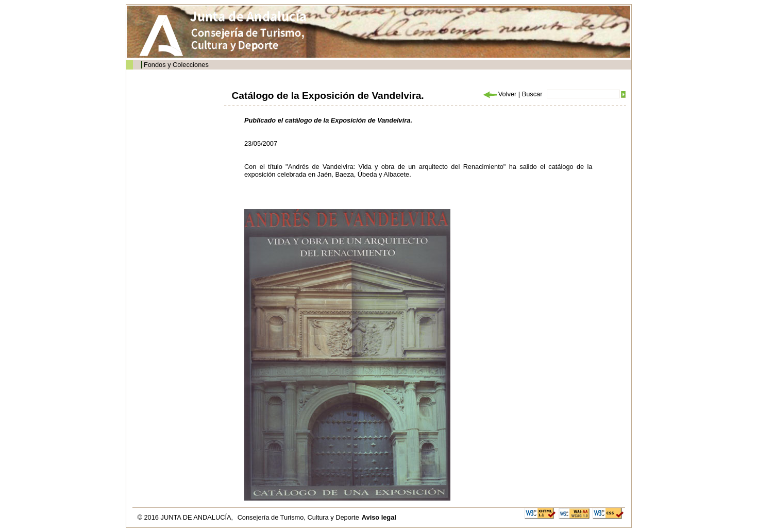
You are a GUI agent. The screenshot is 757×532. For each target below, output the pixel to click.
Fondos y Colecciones (176, 65)
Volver (499, 94)
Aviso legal (379, 517)
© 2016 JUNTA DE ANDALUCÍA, (186, 517)
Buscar (532, 94)
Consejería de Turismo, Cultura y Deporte (298, 517)
